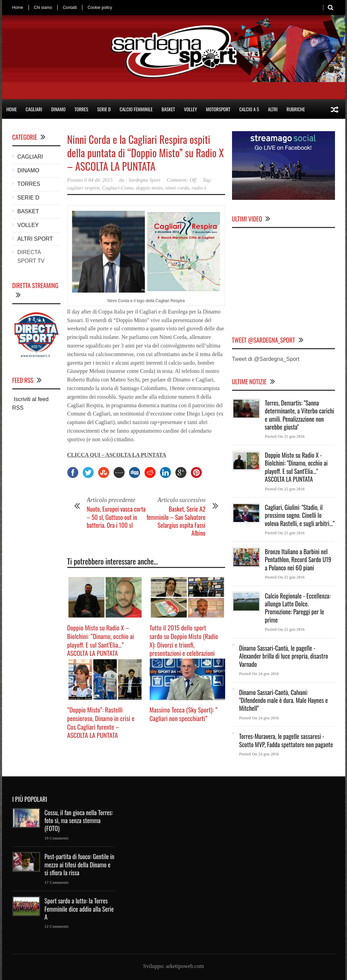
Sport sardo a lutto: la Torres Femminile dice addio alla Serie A (79, 909)
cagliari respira (83, 188)
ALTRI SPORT (35, 239)
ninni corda (177, 188)
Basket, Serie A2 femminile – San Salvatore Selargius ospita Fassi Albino (176, 521)
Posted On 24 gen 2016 (259, 674)
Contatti (70, 8)
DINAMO (58, 109)
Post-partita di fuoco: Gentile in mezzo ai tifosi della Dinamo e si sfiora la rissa (80, 864)
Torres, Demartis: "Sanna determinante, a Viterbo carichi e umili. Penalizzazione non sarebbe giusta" (300, 415)
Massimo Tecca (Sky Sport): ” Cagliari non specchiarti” (184, 714)
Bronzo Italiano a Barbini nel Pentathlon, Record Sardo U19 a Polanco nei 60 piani (298, 560)
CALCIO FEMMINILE (136, 109)
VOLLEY (190, 109)
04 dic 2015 (100, 180)
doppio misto (149, 188)
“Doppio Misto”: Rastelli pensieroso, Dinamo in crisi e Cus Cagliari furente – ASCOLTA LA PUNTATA (101, 722)
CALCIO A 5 (249, 109)
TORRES (81, 109)
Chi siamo (43, 8)
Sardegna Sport (144, 180)
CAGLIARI (34, 109)
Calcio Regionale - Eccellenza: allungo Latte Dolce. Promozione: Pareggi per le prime (298, 608)
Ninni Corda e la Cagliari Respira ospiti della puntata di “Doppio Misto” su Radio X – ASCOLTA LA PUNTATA (146, 153)
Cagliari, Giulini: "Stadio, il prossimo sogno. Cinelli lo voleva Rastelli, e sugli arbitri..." (300, 515)
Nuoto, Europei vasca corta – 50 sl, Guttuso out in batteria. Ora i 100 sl (116, 517)
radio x (199, 188)
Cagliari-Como (118, 188)
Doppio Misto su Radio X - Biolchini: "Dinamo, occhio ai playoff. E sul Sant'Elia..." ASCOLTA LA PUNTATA (296, 467)
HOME (12, 109)
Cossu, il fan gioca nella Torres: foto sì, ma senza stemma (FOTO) (79, 821)
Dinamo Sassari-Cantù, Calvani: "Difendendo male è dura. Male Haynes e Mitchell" (284, 700)
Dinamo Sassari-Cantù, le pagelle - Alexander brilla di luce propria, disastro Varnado (284, 656)
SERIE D (104, 109)
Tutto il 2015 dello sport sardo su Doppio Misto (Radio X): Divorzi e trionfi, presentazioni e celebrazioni (184, 640)
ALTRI (273, 109)
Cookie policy (100, 8)
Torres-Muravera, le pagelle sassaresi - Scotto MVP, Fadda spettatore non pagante (286, 740)
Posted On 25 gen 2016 (285, 436)
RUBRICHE (296, 109)
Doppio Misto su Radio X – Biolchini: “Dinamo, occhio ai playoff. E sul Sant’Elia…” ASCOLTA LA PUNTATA (101, 640)
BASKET (168, 109)
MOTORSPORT (218, 109)
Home (18, 8)
